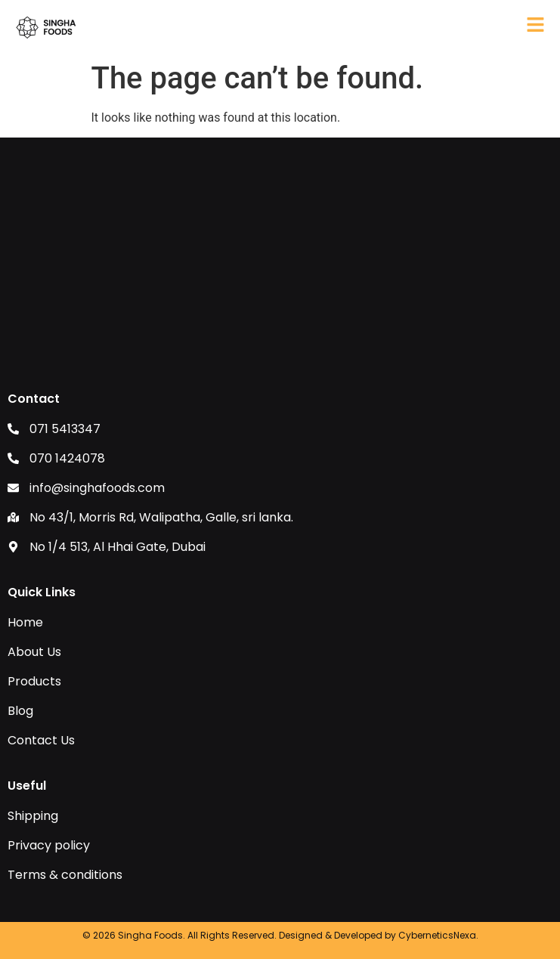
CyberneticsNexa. (438, 935)
